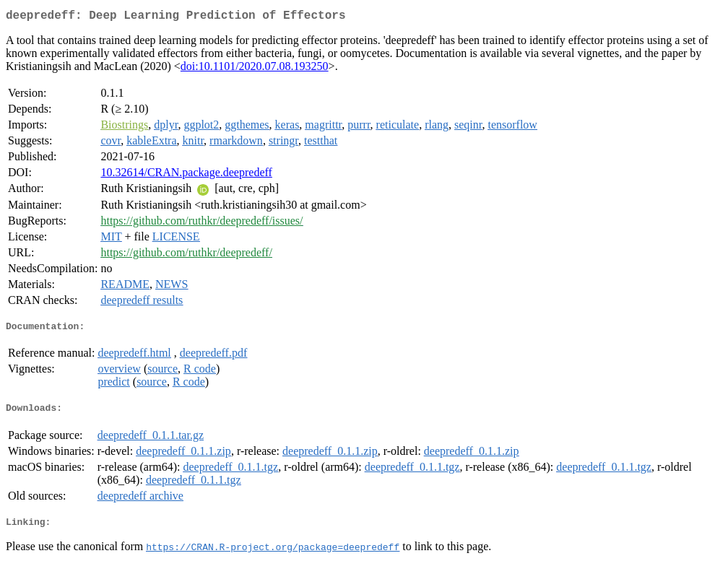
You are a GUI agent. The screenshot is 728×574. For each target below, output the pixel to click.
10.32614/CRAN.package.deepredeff (186, 175)
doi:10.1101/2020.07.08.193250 (255, 69)
